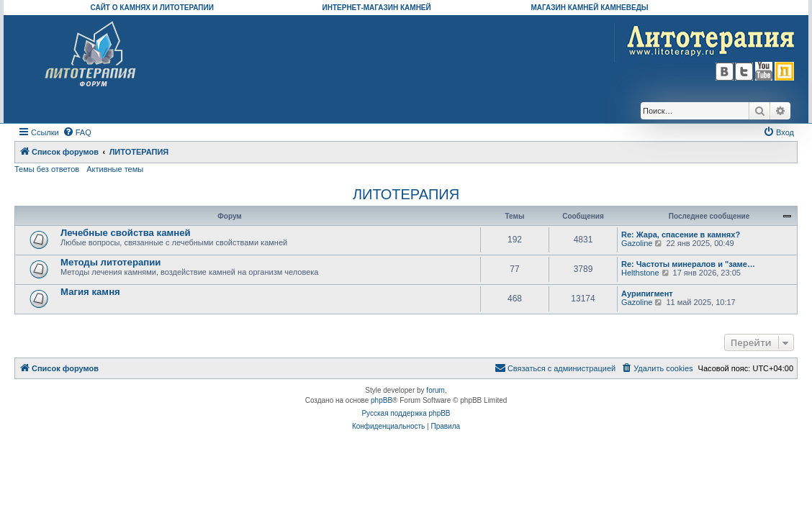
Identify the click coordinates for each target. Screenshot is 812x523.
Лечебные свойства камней (126, 233)
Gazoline (637, 243)
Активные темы (115, 169)
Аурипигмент (647, 294)
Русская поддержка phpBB (406, 413)
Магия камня (90, 292)
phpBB (382, 400)
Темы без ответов (47, 169)
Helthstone (640, 273)
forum (436, 390)
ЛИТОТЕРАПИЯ (406, 194)
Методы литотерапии (110, 262)
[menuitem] (77, 132)
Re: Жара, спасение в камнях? (681, 235)
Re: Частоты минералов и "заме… (688, 264)
